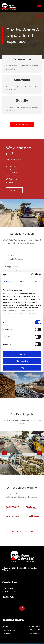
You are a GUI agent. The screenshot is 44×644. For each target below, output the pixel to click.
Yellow (5, 570)
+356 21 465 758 (9, 591)
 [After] (39, 453)
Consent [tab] (8, 281)
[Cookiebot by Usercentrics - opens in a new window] (31, 275)
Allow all (22, 354)
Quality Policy (9, 597)
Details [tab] (22, 281)
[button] (22, 125)
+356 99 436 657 (9, 588)
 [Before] (5, 453)
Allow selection (22, 361)
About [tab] (36, 281)
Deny (22, 368)
